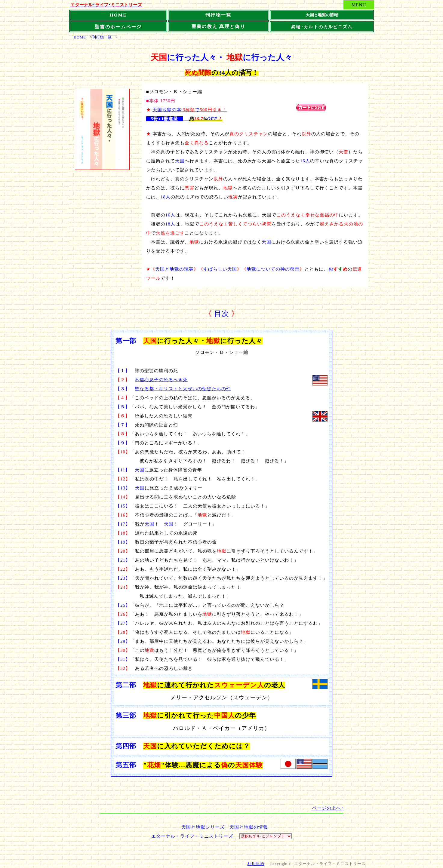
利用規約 (256, 864)
